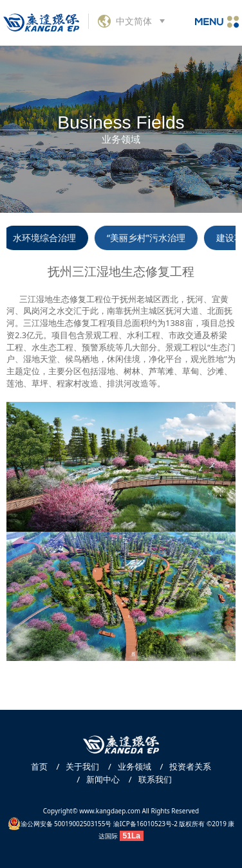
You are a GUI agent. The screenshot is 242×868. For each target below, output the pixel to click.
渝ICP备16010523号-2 (145, 824)
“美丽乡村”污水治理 (148, 238)
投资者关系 (182, 766)
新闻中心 (95, 779)
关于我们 (74, 766)
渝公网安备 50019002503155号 (60, 824)
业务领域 (126, 766)
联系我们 (147, 779)
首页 (39, 766)
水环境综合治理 (47, 238)
